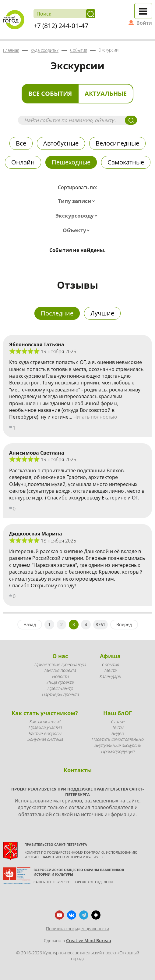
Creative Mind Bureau (89, 940)
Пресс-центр (60, 688)
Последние (57, 313)
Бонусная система (45, 739)
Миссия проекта (60, 670)
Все (21, 143)
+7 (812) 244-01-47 (61, 26)
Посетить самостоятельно (117, 739)
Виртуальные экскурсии (118, 745)
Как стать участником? (45, 713)
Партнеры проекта (60, 694)
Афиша (110, 656)
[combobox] (78, 201)
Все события (50, 94)
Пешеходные (71, 162)
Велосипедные (117, 143)
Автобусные (61, 143)
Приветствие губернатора (60, 664)
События (110, 664)
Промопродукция (118, 751)
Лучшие (102, 313)
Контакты (78, 770)
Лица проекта (60, 682)
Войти (144, 23)
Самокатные (126, 162)
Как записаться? (45, 721)
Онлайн (23, 162)
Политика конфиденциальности (77, 929)
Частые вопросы (45, 733)
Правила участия (45, 727)
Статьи (118, 721)
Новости (60, 676)
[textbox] (78, 201)
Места (110, 670)
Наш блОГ (118, 713)
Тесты (118, 727)
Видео (117, 733)
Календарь (110, 676)
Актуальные (106, 94)
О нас (60, 656)
